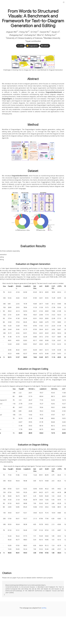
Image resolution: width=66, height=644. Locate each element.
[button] (64, 2)
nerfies (44, 608)
